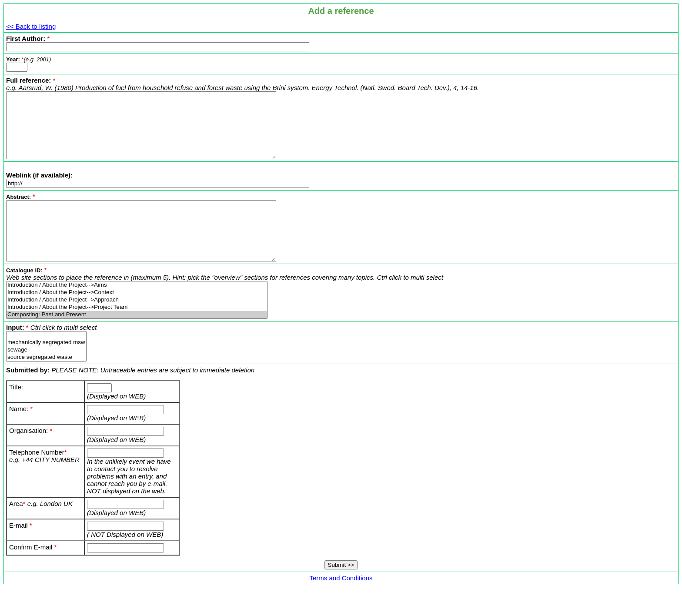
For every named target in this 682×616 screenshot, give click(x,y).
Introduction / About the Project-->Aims (137, 310)
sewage (46, 375)
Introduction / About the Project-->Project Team (137, 332)
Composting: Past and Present (137, 340)
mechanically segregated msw (46, 367)
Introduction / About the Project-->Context (137, 317)
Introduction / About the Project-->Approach (137, 325)
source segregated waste (46, 382)
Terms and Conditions (341, 603)
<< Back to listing (31, 26)
